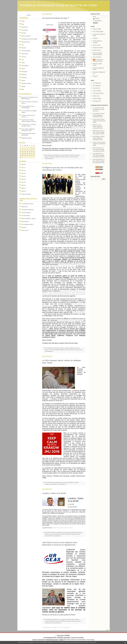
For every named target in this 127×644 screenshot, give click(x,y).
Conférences (25, 27)
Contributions (25, 30)
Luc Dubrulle (96, 108)
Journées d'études (26, 51)
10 (60, 628)
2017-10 (24, 171)
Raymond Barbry (97, 99)
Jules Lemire (25, 54)
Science (24, 80)
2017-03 (24, 182)
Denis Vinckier (96, 88)
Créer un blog (60, 635)
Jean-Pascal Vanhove (98, 93)
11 (62, 628)
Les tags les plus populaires (77, 637)
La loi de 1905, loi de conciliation (70, 320)
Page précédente (46, 628)
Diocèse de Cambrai (98, 48)
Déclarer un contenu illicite (39, 640)
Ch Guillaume (96, 114)
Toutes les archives (26, 194)
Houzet (95, 142)
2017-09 (24, 173)
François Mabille (97, 91)
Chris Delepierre (97, 86)
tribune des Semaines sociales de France (63, 528)
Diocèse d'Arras (97, 45)
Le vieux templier (26, 216)
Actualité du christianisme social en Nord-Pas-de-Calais (58, 5)
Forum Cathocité (97, 57)
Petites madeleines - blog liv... (29, 219)
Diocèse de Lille (97, 50)
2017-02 (24, 185)
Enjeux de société (26, 36)
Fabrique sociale (26, 42)
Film (23, 45)
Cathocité (95, 38)
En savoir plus (93, 642)
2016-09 (24, 191)
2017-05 (24, 176)
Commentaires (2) (62, 484)
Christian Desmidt (97, 148)
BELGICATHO (25, 222)
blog (93, 640)
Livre (23, 60)
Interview (24, 48)
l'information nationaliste (27, 210)
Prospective (24, 72)
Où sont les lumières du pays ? (56, 18)
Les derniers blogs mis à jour (50, 637)
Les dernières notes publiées (64, 637)
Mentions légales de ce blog (52, 640)
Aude (94, 119)
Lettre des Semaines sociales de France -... (99, 109)
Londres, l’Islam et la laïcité (54, 493)
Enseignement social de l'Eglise (29, 39)
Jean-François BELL (98, 159)
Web (23, 89)
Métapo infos (25, 207)
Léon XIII (24, 57)
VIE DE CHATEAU (26, 213)
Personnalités (25, 66)
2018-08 (24, 165)
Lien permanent (74, 157)
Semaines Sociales (26, 83)
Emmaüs (24, 33)
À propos (29, 15)
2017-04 (24, 179)
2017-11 (24, 168)
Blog (23, 24)
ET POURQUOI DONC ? (28, 225)
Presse (23, 69)
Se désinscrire (98, 21)
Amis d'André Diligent (98, 32)
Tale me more (25, 230)
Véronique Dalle (97, 101)
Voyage (23, 86)
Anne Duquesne (97, 83)
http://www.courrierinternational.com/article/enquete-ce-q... (62, 208)
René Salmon (96, 136)
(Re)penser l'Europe (26, 138)
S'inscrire (96, 19)
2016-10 (24, 188)
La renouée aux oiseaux (27, 204)
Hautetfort (68, 635)
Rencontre (24, 78)
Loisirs (23, 63)
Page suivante (66, 628)
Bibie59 (95, 125)
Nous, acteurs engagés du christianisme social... (99, 115)
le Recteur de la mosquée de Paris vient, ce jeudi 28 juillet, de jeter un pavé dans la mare (64, 265)
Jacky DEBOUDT (97, 154)
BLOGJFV (24, 228)
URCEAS (95, 76)
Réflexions (24, 75)
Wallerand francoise (98, 131)
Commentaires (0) (49, 158)
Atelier (23, 21)
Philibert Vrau (96, 96)
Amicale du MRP (97, 29)
